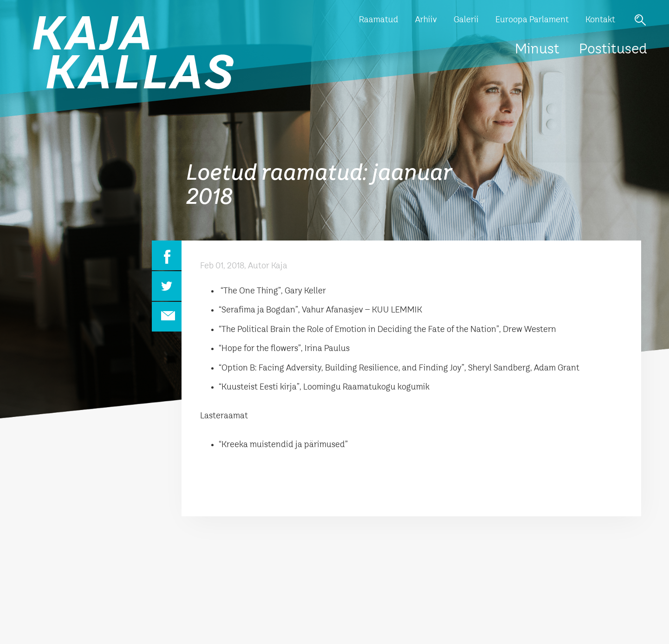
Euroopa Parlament (532, 20)
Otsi (640, 20)
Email (167, 317)
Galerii (466, 20)
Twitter (167, 286)
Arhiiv (426, 20)
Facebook (167, 255)
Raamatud (379, 20)
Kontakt (600, 20)
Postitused (613, 50)
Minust (537, 50)
